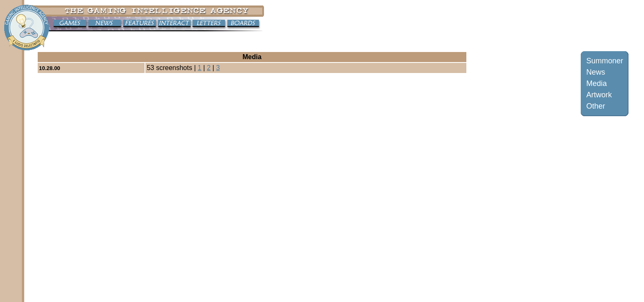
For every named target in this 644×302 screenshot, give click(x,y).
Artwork (599, 95)
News (596, 72)
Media (596, 83)
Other (596, 106)
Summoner (605, 61)
